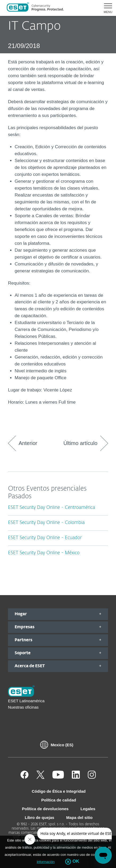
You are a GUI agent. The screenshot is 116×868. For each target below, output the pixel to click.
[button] (106, 8)
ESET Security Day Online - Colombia (46, 523)
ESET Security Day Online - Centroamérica (51, 508)
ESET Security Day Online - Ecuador (45, 538)
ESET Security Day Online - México (44, 553)
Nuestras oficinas (23, 707)
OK (76, 861)
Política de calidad (59, 800)
